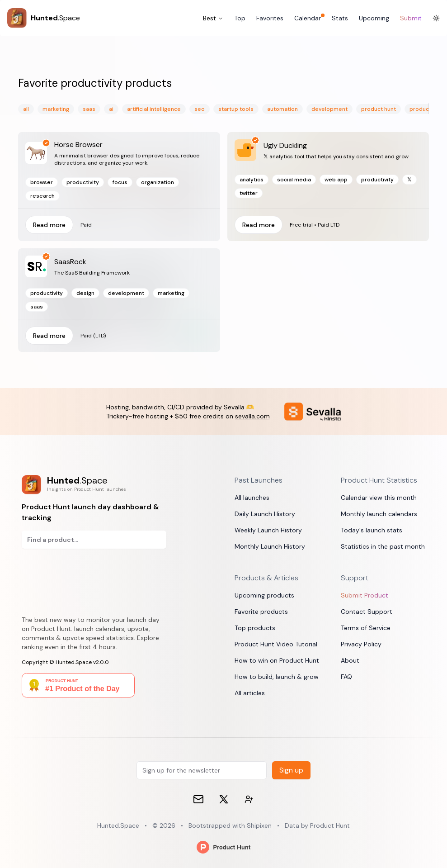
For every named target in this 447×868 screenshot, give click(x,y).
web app (336, 180)
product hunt (379, 109)
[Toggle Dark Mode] (436, 18)
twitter (249, 193)
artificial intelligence (154, 109)
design (85, 293)
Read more (49, 225)
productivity (83, 182)
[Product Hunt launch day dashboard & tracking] (94, 485)
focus (120, 182)
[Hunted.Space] (44, 18)
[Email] (198, 799)
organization (158, 182)
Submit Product (365, 595)
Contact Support (367, 612)
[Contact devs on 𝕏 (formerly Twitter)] (249, 799)
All (26, 109)
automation (282, 109)
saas (89, 109)
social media (294, 180)
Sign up (291, 770)
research (42, 196)
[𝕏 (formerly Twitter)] (224, 799)
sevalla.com (252, 416)
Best (213, 18)
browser (42, 182)
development (329, 109)
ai (111, 109)
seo (200, 109)
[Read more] (328, 187)
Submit (411, 18)
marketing (56, 109)
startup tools (236, 109)
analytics (252, 180)
